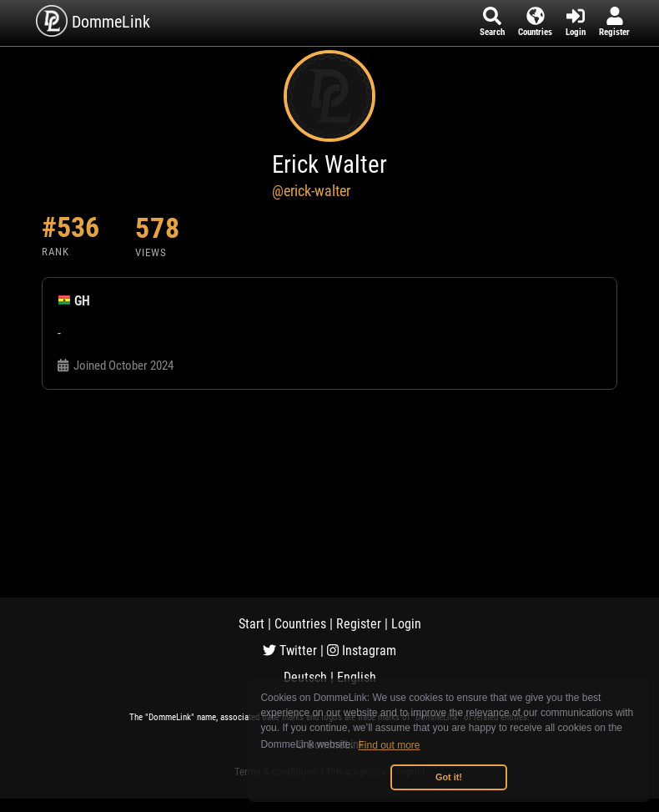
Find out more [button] (390, 745)
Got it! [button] (449, 777)
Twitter (290, 651)
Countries (300, 624)
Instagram (362, 651)
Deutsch (305, 677)
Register (359, 624)
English (357, 677)
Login (406, 624)
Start (252, 624)
